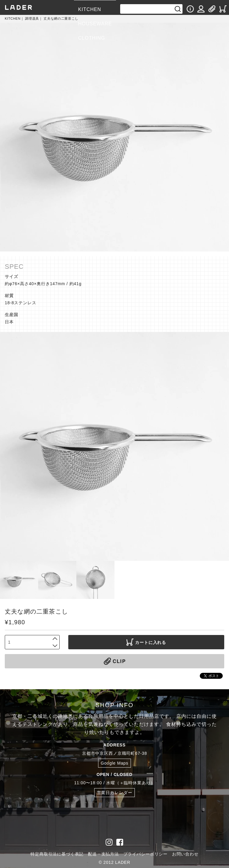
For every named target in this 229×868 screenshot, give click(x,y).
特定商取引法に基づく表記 (57, 854)
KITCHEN (90, 9)
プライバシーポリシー (146, 854)
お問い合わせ (185, 854)
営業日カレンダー (115, 793)
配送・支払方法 (103, 854)
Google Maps (115, 763)
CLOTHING (92, 38)
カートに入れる (146, 642)
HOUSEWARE (95, 24)
